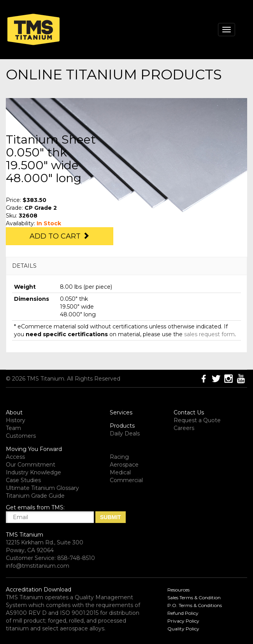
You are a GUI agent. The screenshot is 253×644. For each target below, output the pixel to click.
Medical (120, 472)
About (14, 412)
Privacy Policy (183, 621)
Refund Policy (183, 613)
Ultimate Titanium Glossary (42, 488)
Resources (178, 590)
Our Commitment (31, 465)
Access (15, 457)
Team (13, 428)
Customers (21, 436)
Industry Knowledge (33, 472)
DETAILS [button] (24, 266)
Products (122, 426)
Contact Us (189, 412)
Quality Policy (183, 629)
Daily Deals (125, 433)
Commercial (126, 480)
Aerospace (124, 465)
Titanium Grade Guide (35, 496)
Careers (184, 428)
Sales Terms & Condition (194, 597)
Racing (119, 457)
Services (121, 412)
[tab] (126, 266)
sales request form (209, 334)
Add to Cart (60, 236)
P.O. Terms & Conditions (195, 605)
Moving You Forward (34, 449)
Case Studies (23, 480)
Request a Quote (197, 420)
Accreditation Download (39, 590)
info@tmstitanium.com (38, 566)
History (16, 420)
